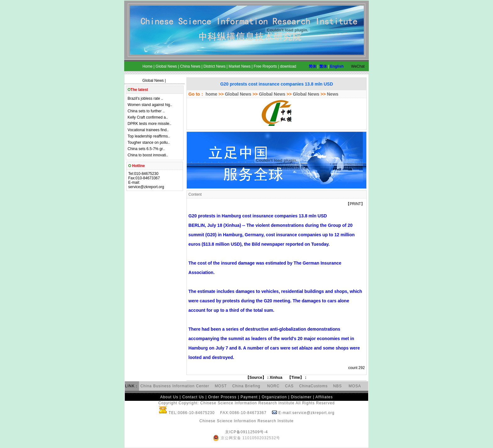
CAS (289, 386)
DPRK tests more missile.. (150, 124)
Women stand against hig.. (150, 105)
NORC (273, 386)
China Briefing (247, 386)
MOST (221, 386)
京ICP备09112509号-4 (246, 432)
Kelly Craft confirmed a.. (148, 117)
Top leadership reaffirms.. (149, 136)
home (211, 94)
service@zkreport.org (146, 187)
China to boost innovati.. (148, 155)
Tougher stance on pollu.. (149, 143)
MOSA (355, 386)
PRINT (355, 204)
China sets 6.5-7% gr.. (146, 149)
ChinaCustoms (313, 386)
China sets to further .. (146, 111)
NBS (338, 386)
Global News (153, 81)
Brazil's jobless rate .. (145, 98)
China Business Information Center (175, 386)
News (333, 94)
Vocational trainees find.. (148, 130)
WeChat (358, 66)
